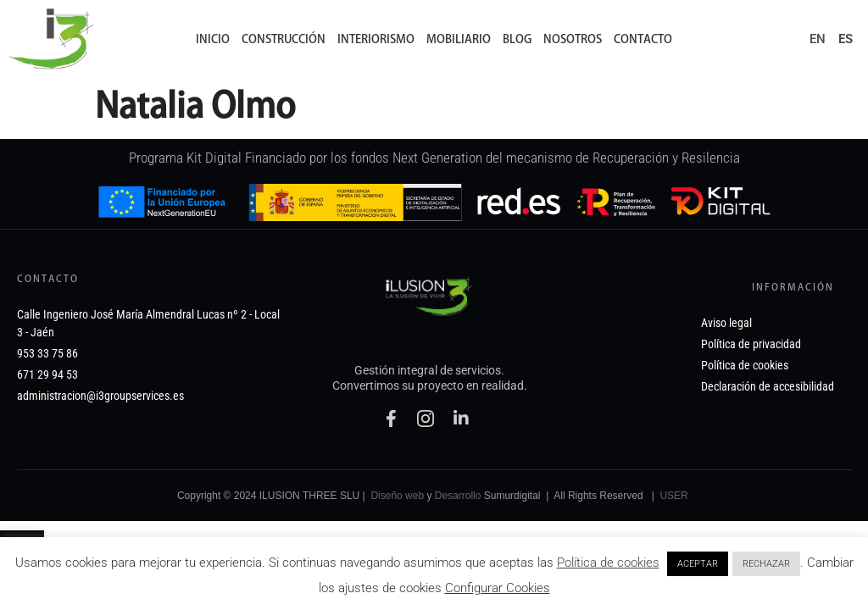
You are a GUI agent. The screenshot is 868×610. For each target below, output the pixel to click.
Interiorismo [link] (376, 39)
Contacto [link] (643, 39)
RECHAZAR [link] (766, 564)
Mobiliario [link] (459, 39)
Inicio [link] (213, 39)
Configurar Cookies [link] (498, 588)
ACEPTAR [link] (698, 564)
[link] (51, 39)
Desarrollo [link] (458, 526)
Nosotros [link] (573, 39)
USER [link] (673, 526)
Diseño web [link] (397, 526)
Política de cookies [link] (608, 563)
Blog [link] (517, 39)
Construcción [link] (284, 39)
